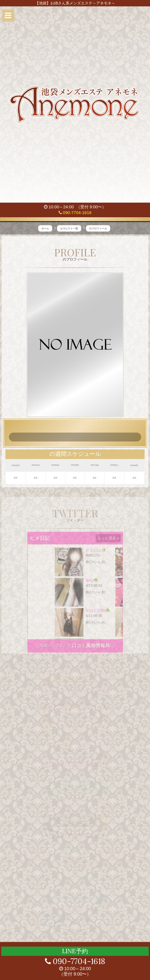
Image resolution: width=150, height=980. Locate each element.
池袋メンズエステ (55, 649)
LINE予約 (75, 951)
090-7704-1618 (75, 213)
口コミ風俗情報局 (91, 649)
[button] (8, 16)
